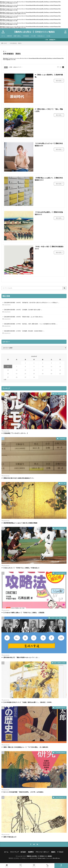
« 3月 (5, 380)
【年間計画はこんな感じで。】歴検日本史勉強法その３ (49, 179)
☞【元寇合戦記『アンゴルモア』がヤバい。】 (15, 433)
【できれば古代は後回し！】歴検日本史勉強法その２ (49, 213)
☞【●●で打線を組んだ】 (60, 528)
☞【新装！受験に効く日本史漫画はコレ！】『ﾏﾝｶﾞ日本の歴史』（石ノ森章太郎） (25, 747)
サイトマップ (14, 852)
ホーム (3, 36)
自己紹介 (23, 852)
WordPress (56, 858)
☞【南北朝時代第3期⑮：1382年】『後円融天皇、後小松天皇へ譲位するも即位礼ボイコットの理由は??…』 (31, 303)
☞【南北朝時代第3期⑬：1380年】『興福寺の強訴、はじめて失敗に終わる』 (23, 317)
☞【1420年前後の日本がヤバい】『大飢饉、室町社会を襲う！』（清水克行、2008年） (27, 702)
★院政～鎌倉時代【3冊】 (60, 394)
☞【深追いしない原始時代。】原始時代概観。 (49, 76)
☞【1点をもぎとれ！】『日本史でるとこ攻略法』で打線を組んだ (20, 568)
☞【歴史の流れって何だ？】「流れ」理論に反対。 (49, 110)
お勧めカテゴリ (17, 67)
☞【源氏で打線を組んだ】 (9, 837)
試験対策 (9, 36)
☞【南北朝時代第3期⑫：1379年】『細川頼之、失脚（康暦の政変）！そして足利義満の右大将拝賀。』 (30, 324)
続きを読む (59, 81)
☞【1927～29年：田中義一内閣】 (58, 618)
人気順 (10, 67)
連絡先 (53, 852)
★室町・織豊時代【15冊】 (60, 663)
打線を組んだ (41, 36)
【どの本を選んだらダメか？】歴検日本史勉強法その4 (49, 144)
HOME (5, 43)
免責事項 (31, 852)
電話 (48, 866)
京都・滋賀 (63, 483)
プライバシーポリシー (42, 852)
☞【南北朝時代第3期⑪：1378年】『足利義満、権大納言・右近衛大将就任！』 (24, 331)
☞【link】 (61, 852)
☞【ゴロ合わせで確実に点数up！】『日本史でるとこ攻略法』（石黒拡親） (23, 613)
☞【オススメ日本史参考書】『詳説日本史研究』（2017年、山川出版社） (23, 792)
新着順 (6, 67)
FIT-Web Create (40, 858)
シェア (20, 866)
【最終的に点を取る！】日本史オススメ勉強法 (34, 32)
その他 (48, 36)
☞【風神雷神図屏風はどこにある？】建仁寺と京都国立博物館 (19, 523)
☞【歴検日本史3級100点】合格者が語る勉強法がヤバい (18, 478)
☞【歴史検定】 (62, 439)
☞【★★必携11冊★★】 (60, 573)
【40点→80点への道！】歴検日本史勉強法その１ (49, 248)
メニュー (34, 866)
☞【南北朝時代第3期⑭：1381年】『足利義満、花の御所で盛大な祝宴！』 (22, 310)
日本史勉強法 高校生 (16, 43)
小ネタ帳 (33, 36)
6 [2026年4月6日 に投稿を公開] (8, 367)
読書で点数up (17, 36)
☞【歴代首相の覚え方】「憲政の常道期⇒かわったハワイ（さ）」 (21, 657)
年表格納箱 (26, 36)
